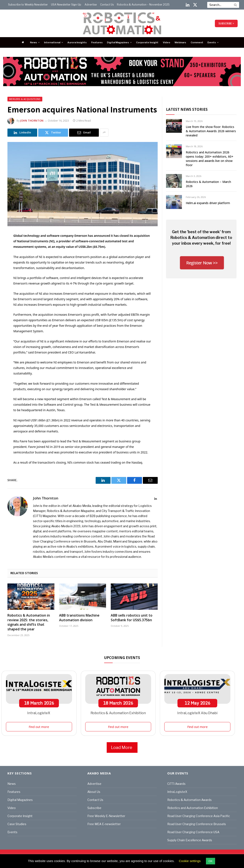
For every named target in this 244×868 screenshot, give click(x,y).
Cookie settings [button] (190, 861)
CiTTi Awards (176, 784)
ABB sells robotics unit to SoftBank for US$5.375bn (132, 618)
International (52, 42)
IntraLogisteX (39, 713)
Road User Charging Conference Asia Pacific (199, 816)
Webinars (180, 42)
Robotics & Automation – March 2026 (208, 184)
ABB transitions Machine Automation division (79, 618)
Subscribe (94, 808)
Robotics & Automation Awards (189, 800)
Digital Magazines (118, 42)
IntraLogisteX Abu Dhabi (197, 713)
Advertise (91, 5)
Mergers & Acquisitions (25, 99)
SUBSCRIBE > (226, 23)
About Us (94, 792)
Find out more (39, 727)
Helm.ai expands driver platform (208, 203)
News (33, 42)
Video (167, 42)
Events (212, 42)
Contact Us (107, 5)
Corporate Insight (147, 42)
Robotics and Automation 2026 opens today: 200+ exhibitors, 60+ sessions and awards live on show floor (210, 159)
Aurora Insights (77, 42)
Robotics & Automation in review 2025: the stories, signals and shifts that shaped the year (29, 622)
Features (97, 42)
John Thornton (32, 121)
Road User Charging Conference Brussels (197, 824)
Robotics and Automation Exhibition (193, 808)
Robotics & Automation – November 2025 (143, 5)
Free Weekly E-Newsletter (106, 816)
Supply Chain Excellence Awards (190, 840)
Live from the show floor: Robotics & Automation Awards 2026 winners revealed (211, 131)
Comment (197, 42)
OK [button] (211, 861)
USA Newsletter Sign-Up (66, 5)
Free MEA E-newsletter (104, 824)
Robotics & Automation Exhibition (118, 713)
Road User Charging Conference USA (193, 832)
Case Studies (17, 824)
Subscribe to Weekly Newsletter (28, 5)
